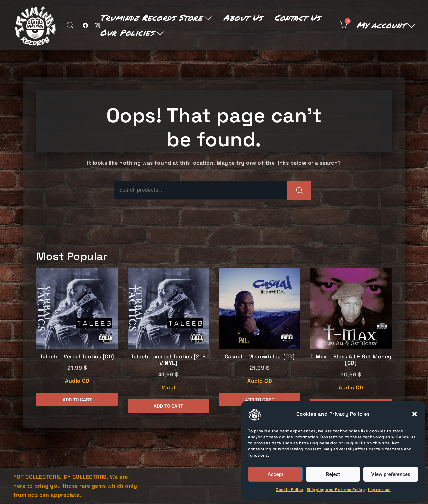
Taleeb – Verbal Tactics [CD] (77, 356)
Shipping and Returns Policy (336, 490)
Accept (275, 474)
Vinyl (168, 387)
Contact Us (297, 17)
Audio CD (77, 381)
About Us (243, 17)
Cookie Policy (289, 490)
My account (381, 25)
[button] (415, 414)
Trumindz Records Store (151, 17)
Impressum (379, 490)
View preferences (391, 474)
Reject (333, 474)
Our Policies (127, 32)
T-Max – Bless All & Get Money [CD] (351, 360)
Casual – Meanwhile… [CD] (260, 356)
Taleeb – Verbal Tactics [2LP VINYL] (169, 360)
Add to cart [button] (77, 400)
